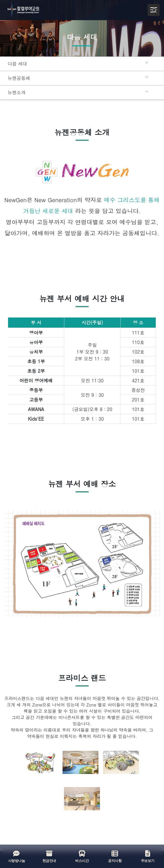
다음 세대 (17, 64)
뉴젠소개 (16, 92)
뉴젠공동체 (18, 78)
